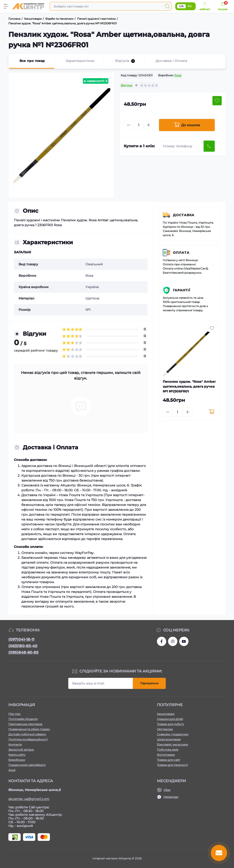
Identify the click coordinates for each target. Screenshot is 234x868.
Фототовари (166, 755)
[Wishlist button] (217, 101)
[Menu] (6, 6)
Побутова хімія (168, 750)
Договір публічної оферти (27, 734)
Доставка (184, 215)
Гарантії (182, 290)
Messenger (171, 797)
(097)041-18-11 (21, 639)
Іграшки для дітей (170, 719)
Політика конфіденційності (28, 739)
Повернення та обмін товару (29, 729)
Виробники (17, 760)
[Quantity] (139, 125)
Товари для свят (169, 760)
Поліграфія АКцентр (23, 719)
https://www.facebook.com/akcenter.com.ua (162, 641)
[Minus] (129, 125)
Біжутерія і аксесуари (172, 744)
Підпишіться (149, 683)
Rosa (178, 75)
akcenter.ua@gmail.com (29, 799)
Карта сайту (17, 755)
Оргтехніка (165, 729)
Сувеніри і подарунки (173, 734)
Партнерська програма (25, 724)
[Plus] (149, 125)
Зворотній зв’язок (21, 750)
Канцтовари (166, 714)
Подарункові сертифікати (27, 765)
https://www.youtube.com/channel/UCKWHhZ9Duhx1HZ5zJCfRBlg (184, 641)
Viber (167, 790)
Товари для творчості (172, 765)
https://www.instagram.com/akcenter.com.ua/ (173, 641)
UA (181, 6)
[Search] (167, 6)
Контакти (15, 744)
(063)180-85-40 (23, 646)
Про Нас (15, 714)
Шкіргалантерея (169, 739)
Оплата (181, 253)
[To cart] (212, 412)
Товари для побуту (171, 724)
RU (190, 6)
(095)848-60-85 (23, 652)
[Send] (209, 146)
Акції (12, 770)
